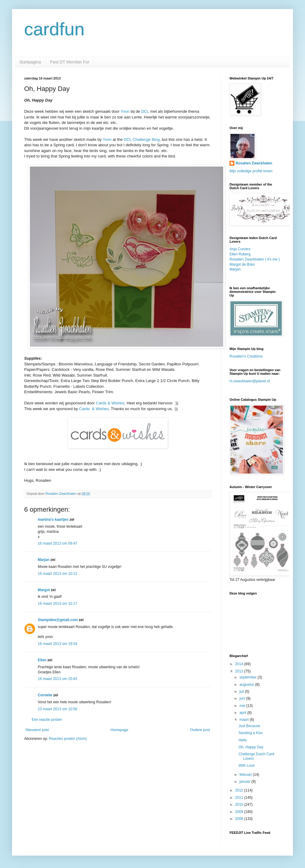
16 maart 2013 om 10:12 (58, 574)
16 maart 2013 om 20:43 (58, 679)
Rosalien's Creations (246, 356)
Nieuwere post (37, 730)
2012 (240, 790)
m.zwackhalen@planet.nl (250, 381)
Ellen (42, 660)
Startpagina (30, 62)
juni (243, 698)
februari (246, 775)
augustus (247, 685)
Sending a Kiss (251, 733)
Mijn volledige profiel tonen (251, 171)
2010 (240, 805)
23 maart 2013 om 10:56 (58, 709)
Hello (243, 740)
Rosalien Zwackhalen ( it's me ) (255, 259)
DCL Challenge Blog (142, 139)
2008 (240, 819)
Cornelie (45, 695)
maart (245, 720)
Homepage (119, 730)
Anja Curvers (240, 249)
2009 (240, 812)
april (243, 713)
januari (245, 782)
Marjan (44, 560)
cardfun (54, 29)
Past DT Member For (70, 62)
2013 (240, 671)
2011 (240, 798)
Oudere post (200, 730)
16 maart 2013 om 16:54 (58, 644)
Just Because (249, 726)
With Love (247, 766)
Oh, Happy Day (251, 747)
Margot (44, 590)
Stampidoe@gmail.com (58, 620)
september (249, 677)
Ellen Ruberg (240, 254)
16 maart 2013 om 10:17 (58, 604)
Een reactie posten (47, 720)
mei (243, 706)
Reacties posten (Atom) (68, 739)
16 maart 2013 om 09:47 (58, 543)
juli (242, 691)
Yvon (125, 111)
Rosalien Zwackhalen (254, 163)
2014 (240, 664)
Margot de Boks (242, 264)
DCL (145, 111)
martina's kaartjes (53, 520)
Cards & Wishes (110, 403)
